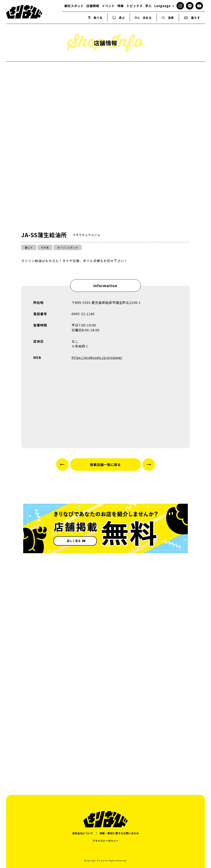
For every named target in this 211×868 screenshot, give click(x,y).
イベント (108, 6)
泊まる (143, 18)
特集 (121, 6)
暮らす (192, 18)
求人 (148, 6)
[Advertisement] (105, 742)
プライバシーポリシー (105, 841)
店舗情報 (93, 6)
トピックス (135, 6)
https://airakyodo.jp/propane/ (97, 357)
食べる (96, 18)
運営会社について (83, 833)
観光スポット (74, 6)
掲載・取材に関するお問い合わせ (119, 833)
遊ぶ (119, 18)
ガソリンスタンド (68, 247)
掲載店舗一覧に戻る (105, 465)
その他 (45, 247)
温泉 (168, 18)
